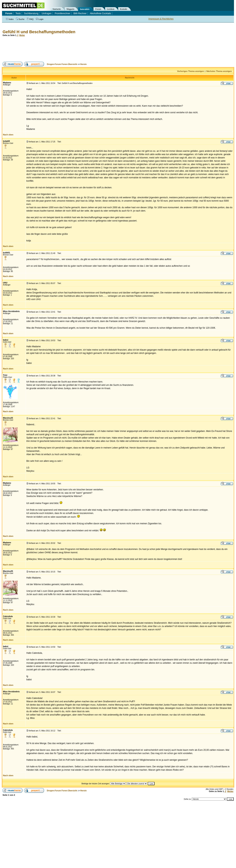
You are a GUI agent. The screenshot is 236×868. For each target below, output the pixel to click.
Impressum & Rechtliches (161, 19)
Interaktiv (85, 9)
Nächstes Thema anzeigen (219, 71)
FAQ (30, 19)
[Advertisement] (69, 49)
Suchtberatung (31, 13)
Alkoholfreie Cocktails (100, 13)
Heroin (83, 64)
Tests (18, 13)
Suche (20, 19)
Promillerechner (63, 13)
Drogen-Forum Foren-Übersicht (62, 64)
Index (10, 19)
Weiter (22, 35)
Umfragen (47, 13)
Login (40, 19)
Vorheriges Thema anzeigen (191, 71)
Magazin (70, 9)
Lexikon (111, 9)
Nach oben (8, 135)
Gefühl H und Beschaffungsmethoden (39, 32)
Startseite (57, 9)
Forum (98, 9)
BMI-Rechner (80, 13)
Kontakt (124, 9)
